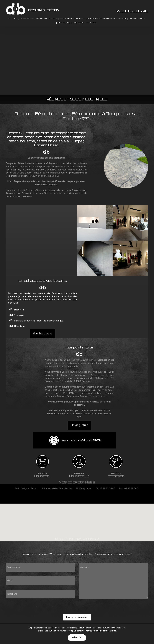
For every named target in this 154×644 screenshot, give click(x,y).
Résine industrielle (47, 21)
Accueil (13, 21)
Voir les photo (43, 342)
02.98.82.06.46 (132, 11)
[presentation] (77, 615)
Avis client (79, 30)
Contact (92, 30)
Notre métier (27, 21)
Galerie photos (137, 21)
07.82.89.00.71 (77, 422)
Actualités (64, 30)
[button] (77, 529)
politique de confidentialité (104, 631)
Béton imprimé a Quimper (72, 21)
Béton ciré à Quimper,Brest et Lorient (107, 21)
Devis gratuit (79, 434)
